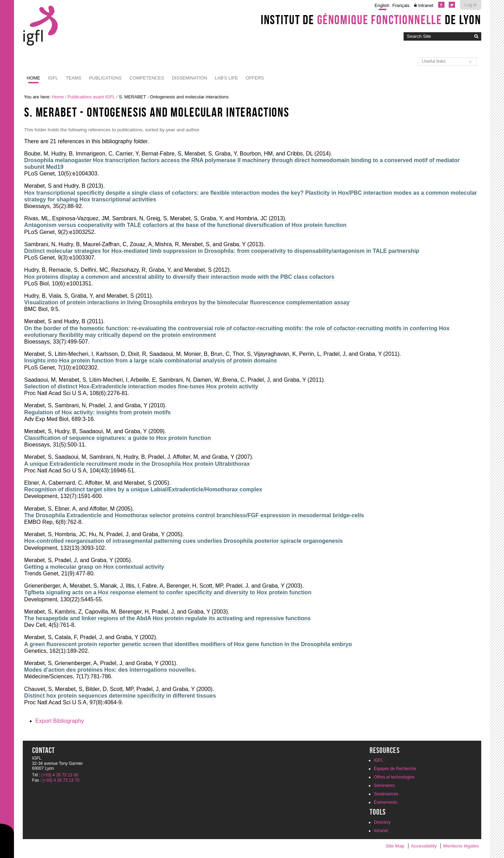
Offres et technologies (394, 777)
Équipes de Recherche (395, 769)
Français (401, 5)
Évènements (386, 802)
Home (33, 78)
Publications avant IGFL (91, 97)
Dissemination (189, 78)
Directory (382, 822)
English (382, 5)
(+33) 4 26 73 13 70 (61, 780)
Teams (73, 78)
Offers (255, 78)
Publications (106, 78)
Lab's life (226, 78)
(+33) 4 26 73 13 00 (60, 775)
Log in (471, 5)
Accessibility (424, 846)
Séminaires (384, 786)
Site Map (395, 846)
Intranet (426, 5)
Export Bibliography (60, 721)
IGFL (53, 78)
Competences (147, 78)
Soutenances (386, 794)
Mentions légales (461, 846)
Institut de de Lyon (371, 20)
